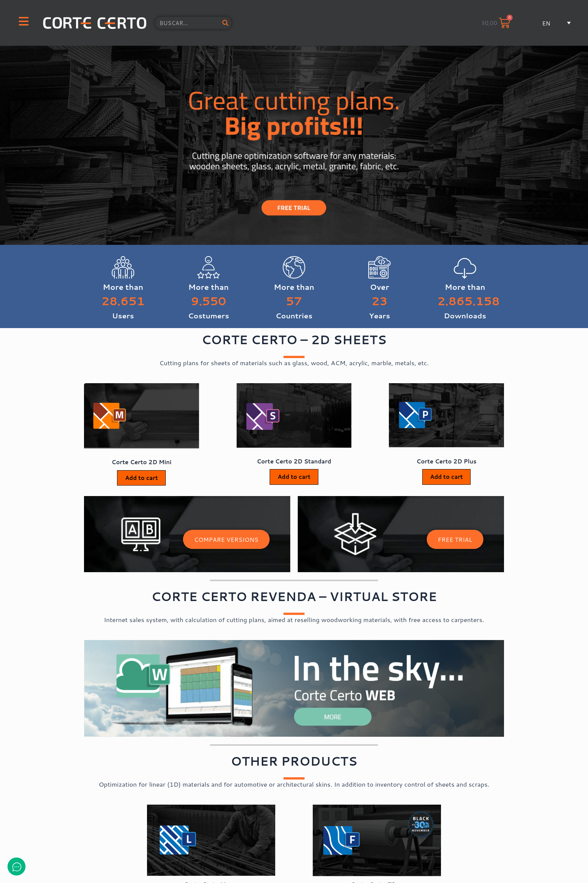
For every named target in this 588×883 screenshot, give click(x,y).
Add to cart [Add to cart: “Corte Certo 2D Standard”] (294, 477)
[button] (550, 23)
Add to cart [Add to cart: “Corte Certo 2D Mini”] (141, 478)
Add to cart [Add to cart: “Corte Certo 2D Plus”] (447, 477)
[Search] (225, 23)
